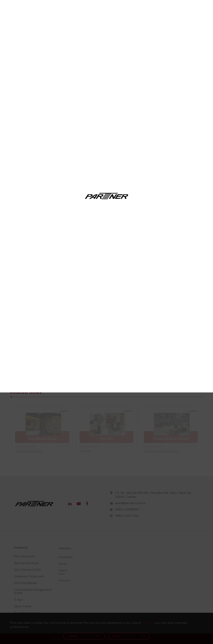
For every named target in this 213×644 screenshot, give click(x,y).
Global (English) (69, 305)
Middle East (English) (69, 333)
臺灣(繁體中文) (69, 342)
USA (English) (144, 305)
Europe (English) (144, 333)
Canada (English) (69, 314)
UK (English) (144, 324)
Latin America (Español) (144, 314)
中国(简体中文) (144, 342)
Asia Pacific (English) (69, 351)
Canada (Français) (69, 324)
